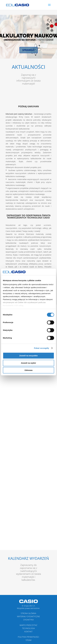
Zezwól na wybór (28, 363)
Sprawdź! (29, 50)
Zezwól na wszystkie (28, 356)
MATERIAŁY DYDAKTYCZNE (28, 616)
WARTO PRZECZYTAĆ (28, 625)
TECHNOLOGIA (28, 628)
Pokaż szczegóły (42, 348)
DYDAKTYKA (28, 620)
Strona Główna (28, 613)
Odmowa (28, 370)
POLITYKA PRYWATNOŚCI (28, 637)
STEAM (28, 640)
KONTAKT (28, 632)
